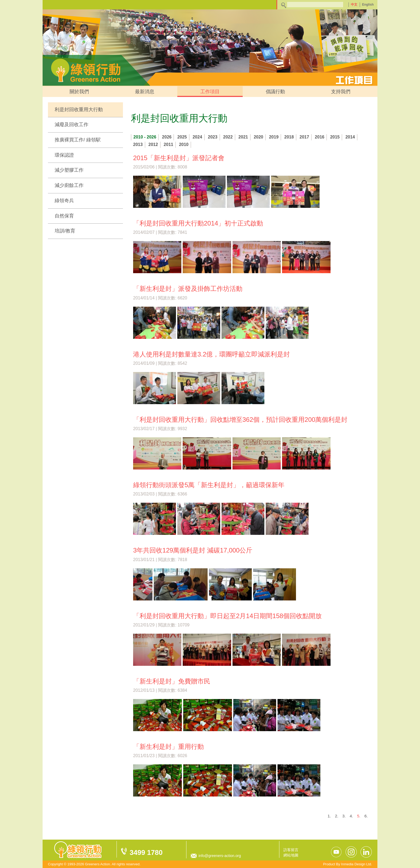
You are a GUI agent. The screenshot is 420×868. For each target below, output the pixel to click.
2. (337, 816)
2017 (304, 137)
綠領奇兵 (64, 201)
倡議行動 (275, 92)
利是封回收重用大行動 (79, 110)
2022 (228, 137)
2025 (182, 137)
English (368, 5)
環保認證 (64, 155)
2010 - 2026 (145, 137)
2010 (184, 144)
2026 (167, 137)
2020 (258, 137)
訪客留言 (291, 850)
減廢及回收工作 (72, 125)
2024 (197, 137)
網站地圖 (291, 855)
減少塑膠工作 (69, 170)
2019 (274, 137)
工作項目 (210, 92)
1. (329, 816)
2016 (320, 137)
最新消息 (145, 92)
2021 (243, 137)
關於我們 (79, 92)
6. (366, 816)
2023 (213, 137)
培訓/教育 (65, 231)
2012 (153, 144)
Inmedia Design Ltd (356, 864)
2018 (289, 137)
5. (359, 816)
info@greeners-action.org (220, 856)
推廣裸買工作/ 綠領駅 (78, 140)
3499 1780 (146, 852)
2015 (335, 137)
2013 (138, 144)
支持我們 (341, 92)
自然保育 (64, 216)
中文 (354, 5)
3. (344, 816)
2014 (350, 137)
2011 (168, 144)
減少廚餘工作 (69, 185)
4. (351, 816)
